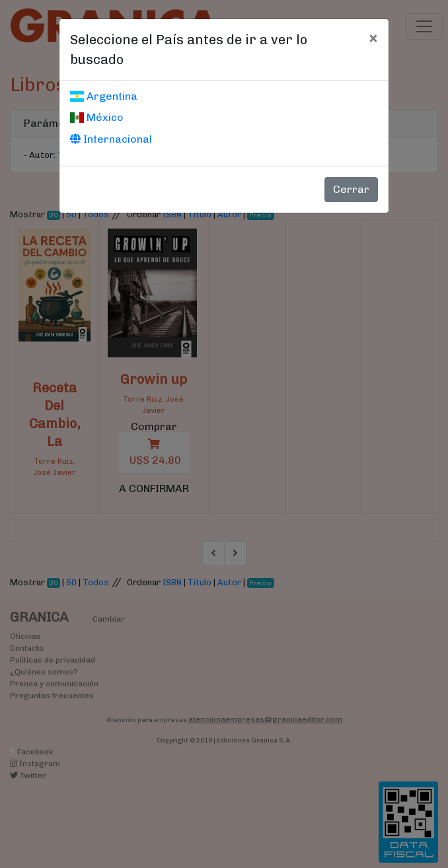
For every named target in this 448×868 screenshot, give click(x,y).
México (97, 117)
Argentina (104, 96)
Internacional (111, 139)
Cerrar (351, 189)
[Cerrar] (373, 38)
